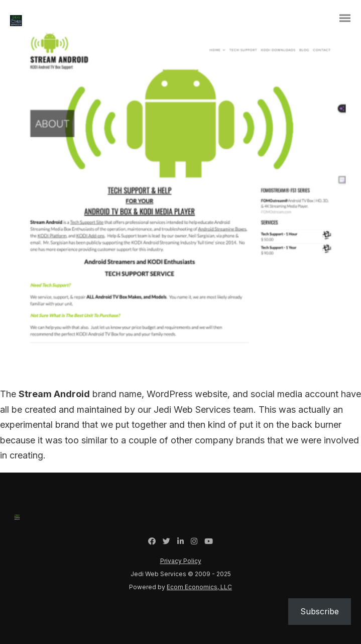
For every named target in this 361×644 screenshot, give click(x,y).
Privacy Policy (181, 561)
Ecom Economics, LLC (199, 587)
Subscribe (320, 611)
